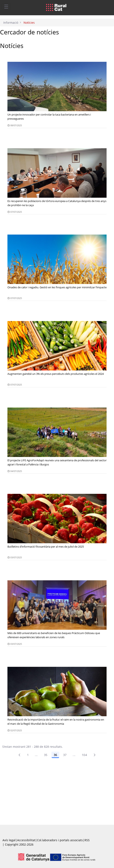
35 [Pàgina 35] (46, 755)
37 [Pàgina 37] (65, 755)
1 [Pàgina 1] (28, 755)
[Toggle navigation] (6, 6)
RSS (87, 840)
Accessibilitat (26, 840)
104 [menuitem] (84, 755)
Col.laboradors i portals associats (60, 840)
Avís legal (9, 840)
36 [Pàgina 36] (55, 755)
